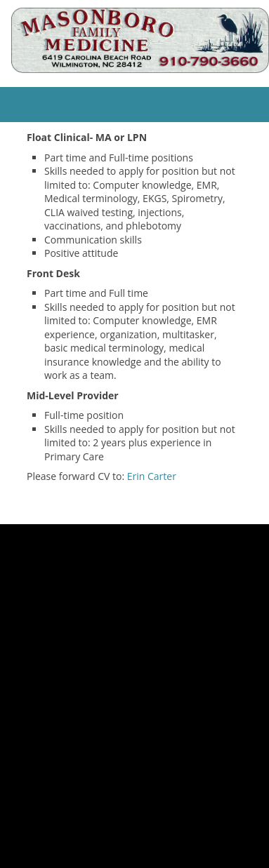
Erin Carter (152, 476)
